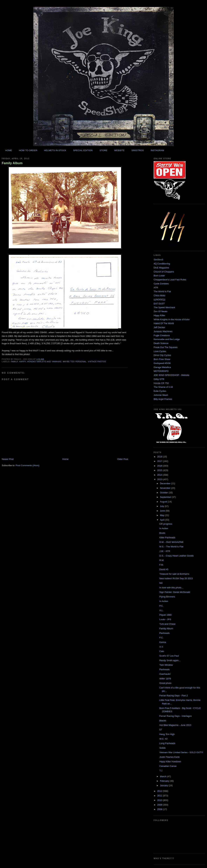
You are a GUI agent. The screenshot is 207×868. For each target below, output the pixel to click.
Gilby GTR (159, 379)
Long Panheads (167, 743)
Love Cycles (160, 351)
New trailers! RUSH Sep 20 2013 (176, 578)
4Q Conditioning (162, 264)
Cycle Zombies (161, 284)
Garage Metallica (162, 367)
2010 (160, 800)
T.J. (161, 771)
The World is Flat (162, 291)
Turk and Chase (167, 624)
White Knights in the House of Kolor (172, 319)
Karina (163, 642)
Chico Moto (159, 295)
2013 (160, 479)
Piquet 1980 (165, 615)
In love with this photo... (171, 588)
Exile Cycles (160, 391)
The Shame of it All (163, 387)
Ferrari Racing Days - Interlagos (175, 716)
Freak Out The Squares (166, 347)
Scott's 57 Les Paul (169, 656)
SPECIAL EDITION (83, 150)
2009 (160, 805)
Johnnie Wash (161, 395)
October (164, 493)
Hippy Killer (159, 315)
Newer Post (8, 459)
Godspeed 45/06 (162, 363)
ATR (156, 288)
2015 (160, 470)
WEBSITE (119, 150)
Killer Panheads (167, 538)
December (166, 483)
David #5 (164, 569)
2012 (160, 791)
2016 (160, 466)
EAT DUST (159, 304)
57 (161, 730)
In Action (164, 528)
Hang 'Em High (167, 734)
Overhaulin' (165, 674)
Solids (162, 748)
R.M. (162, 560)
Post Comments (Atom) (28, 465)
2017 (160, 461)
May (162, 515)
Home (66, 459)
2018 (160, 457)
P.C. (161, 606)
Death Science (161, 343)
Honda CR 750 (161, 383)
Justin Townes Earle (169, 757)
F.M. (161, 565)
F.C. (161, 638)
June (163, 511)
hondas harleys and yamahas (44, 362)
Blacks (163, 721)
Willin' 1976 (165, 679)
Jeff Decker (159, 327)
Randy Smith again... (170, 660)
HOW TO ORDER (28, 150)
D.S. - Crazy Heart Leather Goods (176, 556)
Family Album (12, 163)
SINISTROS (138, 150)
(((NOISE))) (159, 300)
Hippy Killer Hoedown (170, 762)
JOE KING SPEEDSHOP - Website (171, 375)
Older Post (123, 459)
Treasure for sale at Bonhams (174, 574)
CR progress (166, 524)
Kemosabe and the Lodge (167, 339)
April (163, 520)
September (166, 497)
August (164, 502)
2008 (160, 809)
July (162, 506)
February (165, 781)
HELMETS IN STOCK (55, 150)
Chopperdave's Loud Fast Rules (170, 280)
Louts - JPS (165, 619)
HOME (9, 150)
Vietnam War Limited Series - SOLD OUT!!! (181, 752)
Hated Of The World (164, 323)
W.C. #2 (163, 739)
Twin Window (166, 665)
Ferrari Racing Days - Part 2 (173, 696)
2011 (160, 796)
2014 (160, 475)
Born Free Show (162, 359)
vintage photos (97, 362)
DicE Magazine (161, 268)
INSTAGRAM (157, 150)
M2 (161, 583)
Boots (162, 533)
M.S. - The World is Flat (171, 547)
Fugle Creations (162, 335)
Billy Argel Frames (163, 399)
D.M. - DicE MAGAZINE (171, 542)
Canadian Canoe (168, 766)
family (14, 362)
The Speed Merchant (164, 307)
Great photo (165, 683)
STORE (103, 150)
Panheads (164, 633)
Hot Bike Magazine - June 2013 (175, 725)
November (166, 488)
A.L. (161, 610)
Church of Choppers (164, 272)
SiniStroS (158, 260)
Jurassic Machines (163, 331)
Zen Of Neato (161, 311)
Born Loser (159, 276)
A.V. (161, 647)
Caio (162, 651)
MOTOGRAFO (161, 371)
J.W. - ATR (165, 551)
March (163, 776)
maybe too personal (75, 362)
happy (23, 362)
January (164, 785)
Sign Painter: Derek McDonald (175, 592)
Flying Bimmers (167, 597)
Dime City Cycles (162, 355)
